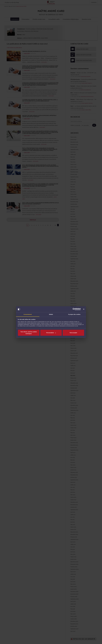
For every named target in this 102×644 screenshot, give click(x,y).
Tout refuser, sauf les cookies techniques (29, 333)
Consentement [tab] (28, 314)
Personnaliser (51, 333)
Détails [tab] (51, 314)
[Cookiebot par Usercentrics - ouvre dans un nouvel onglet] (74, 309)
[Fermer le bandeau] (84, 309)
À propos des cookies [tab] (74, 314)
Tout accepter (73, 333)
